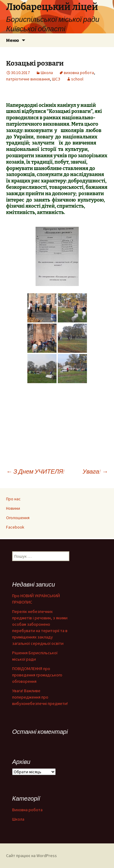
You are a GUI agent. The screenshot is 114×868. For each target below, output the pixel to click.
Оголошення (18, 518)
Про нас (13, 499)
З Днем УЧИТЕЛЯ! (35, 471)
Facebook (15, 527)
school (77, 79)
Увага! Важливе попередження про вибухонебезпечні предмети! (40, 697)
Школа (47, 73)
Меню (13, 40)
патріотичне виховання (28, 79)
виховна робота (79, 73)
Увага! (95, 471)
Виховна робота (27, 810)
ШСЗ (56, 79)
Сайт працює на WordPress (31, 856)
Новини (13, 508)
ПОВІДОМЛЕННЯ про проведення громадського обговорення (37, 675)
